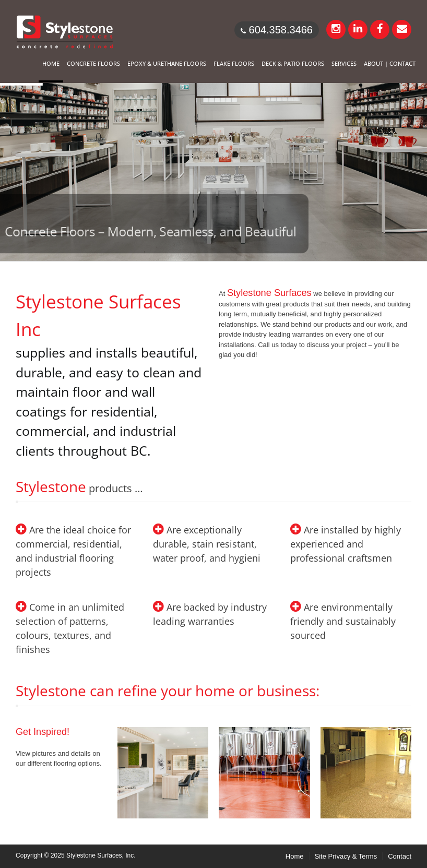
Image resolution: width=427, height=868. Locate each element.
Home (295, 856)
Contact (400, 856)
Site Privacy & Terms (346, 856)
